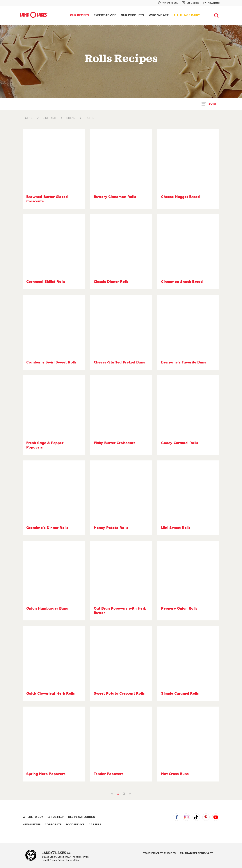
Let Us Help (56, 817)
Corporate (53, 825)
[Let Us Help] (191, 3)
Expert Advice (105, 15)
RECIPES (27, 118)
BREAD (71, 118)
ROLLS (90, 118)
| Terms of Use (72, 860)
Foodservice (75, 825)
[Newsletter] (212, 3)
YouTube (216, 817)
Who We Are (159, 15)
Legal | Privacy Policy (53, 860)
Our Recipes (80, 15)
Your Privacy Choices (159, 853)
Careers (95, 825)
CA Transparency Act (196, 853)
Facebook (177, 817)
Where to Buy (33, 817)
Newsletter (32, 825)
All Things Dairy (187, 15)
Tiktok (196, 817)
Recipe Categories (82, 817)
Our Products (132, 15)
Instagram (186, 817)
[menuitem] (80, 15)
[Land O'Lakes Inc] (58, 853)
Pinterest (206, 817)
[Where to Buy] (168, 3)
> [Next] (130, 794)
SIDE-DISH (50, 118)
